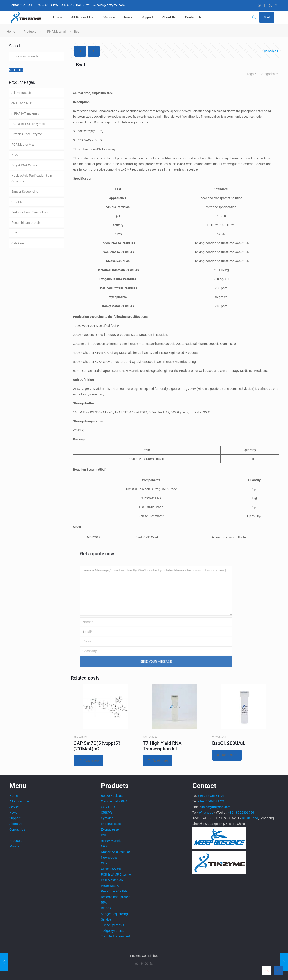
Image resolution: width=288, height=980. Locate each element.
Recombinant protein (26, 223)
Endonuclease (111, 824)
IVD (103, 835)
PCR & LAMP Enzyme (116, 874)
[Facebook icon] (265, 5)
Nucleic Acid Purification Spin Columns (32, 178)
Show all (270, 51)
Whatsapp (206, 813)
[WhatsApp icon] (259, 5)
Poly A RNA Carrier (24, 165)
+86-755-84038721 (211, 801)
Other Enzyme (111, 869)
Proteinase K (110, 886)
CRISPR (17, 202)
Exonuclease (110, 829)
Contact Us (17, 829)
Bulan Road (250, 818)
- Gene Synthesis (112, 925)
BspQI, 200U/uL (229, 743)
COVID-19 (108, 807)
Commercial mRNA (114, 801)
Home (11, 32)
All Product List (22, 93)
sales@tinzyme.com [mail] (111, 5)
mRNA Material (55, 32)
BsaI (77, 32)
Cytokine (18, 243)
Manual (15, 846)
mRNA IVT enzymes (25, 113)
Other (105, 863)
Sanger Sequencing (25, 192)
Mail (267, 17)
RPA (14, 233)
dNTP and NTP (22, 103)
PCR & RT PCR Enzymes (28, 124)
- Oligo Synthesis (112, 931)
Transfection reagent (116, 936)
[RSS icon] (276, 5)
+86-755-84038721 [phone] (77, 5)
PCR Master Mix (23, 145)
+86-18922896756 (241, 813)
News (13, 813)
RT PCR (106, 908)
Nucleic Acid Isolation (116, 852)
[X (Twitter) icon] (270, 5)
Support (15, 818)
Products (30, 32)
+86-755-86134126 (211, 796)
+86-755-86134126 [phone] (44, 5)
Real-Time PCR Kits (114, 891)
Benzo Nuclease (112, 796)
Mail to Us (16, 70)
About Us (16, 824)
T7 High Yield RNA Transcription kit (162, 746)
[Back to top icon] (266, 971)
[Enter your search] (36, 56)
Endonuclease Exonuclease (30, 212)
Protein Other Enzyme (27, 134)
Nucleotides (109, 858)
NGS (15, 155)
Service (14, 807)
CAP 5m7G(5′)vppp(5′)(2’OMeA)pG (97, 746)
